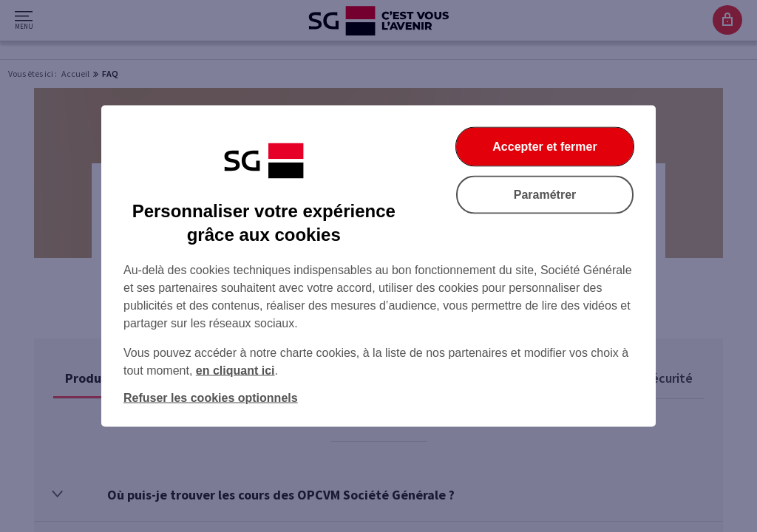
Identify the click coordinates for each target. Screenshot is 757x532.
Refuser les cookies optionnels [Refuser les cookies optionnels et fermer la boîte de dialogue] (211, 398)
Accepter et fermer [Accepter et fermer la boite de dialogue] (544, 147)
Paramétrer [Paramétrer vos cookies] (545, 195)
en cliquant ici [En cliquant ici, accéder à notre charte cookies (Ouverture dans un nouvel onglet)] (235, 371)
